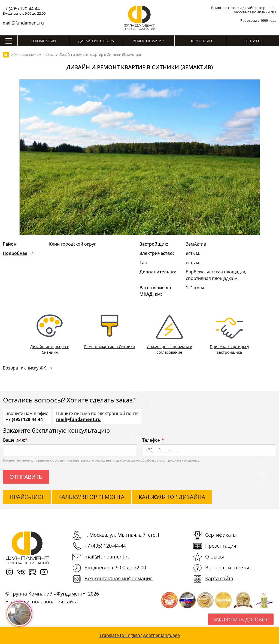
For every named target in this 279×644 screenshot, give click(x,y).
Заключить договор (241, 619)
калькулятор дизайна (172, 497)
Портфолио (201, 41)
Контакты (253, 41)
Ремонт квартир (148, 41)
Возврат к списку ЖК (24, 368)
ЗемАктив (196, 244)
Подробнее (15, 253)
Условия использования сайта (42, 602)
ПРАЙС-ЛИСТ (27, 497)
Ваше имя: (70, 446)
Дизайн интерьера (96, 41)
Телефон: (209, 446)
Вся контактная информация (119, 578)
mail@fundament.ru (23, 23)
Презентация (221, 546)
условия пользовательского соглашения (83, 460)
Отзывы (215, 557)
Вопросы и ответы (227, 567)
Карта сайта (219, 578)
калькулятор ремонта (91, 497)
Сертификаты (221, 535)
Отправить (26, 477)
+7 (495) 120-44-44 (21, 9)
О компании (44, 41)
